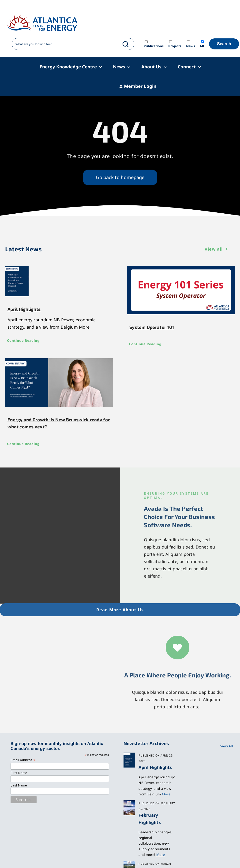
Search (224, 44)
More (166, 794)
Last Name (19, 785)
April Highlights (24, 309)
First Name (19, 773)
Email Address (23, 760)
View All (227, 746)
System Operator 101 (152, 327)
